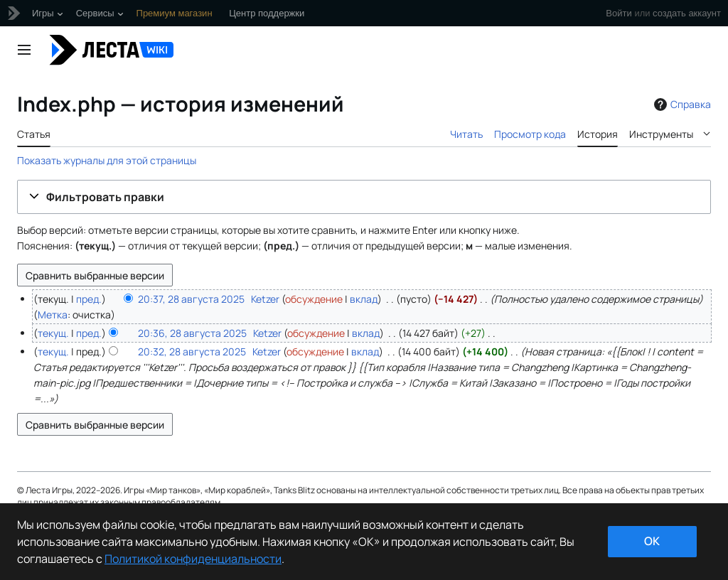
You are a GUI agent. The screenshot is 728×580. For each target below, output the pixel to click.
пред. (89, 299)
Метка (53, 315)
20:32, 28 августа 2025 (192, 351)
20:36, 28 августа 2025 (192, 333)
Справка (681, 104)
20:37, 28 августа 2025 (191, 299)
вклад (364, 299)
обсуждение (314, 299)
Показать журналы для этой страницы (107, 160)
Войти (619, 13)
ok (652, 541)
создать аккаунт (687, 13)
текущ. (53, 333)
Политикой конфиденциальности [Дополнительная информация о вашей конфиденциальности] (193, 559)
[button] (364, 197)
